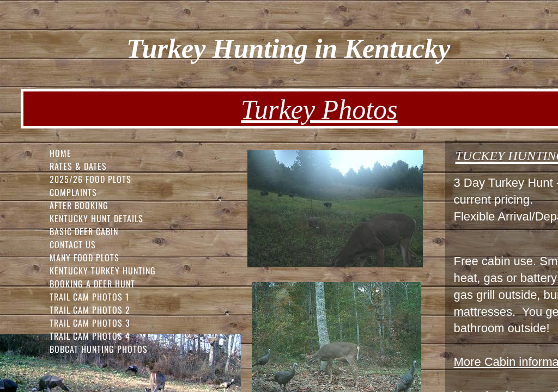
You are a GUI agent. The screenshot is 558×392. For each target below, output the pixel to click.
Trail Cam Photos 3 (90, 323)
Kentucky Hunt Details (96, 218)
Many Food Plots (84, 258)
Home (60, 153)
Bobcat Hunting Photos (99, 349)
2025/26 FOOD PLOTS (90, 179)
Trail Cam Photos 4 (90, 336)
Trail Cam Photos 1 (89, 297)
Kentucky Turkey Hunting (103, 271)
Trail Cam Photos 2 (90, 310)
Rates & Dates (78, 166)
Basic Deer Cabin (84, 231)
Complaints (73, 192)
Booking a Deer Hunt (92, 284)
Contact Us (73, 244)
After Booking (79, 205)
